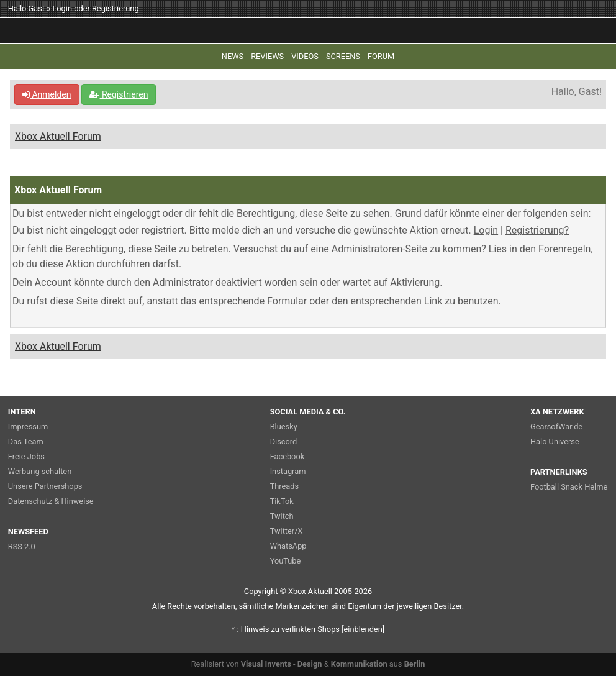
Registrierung (115, 8)
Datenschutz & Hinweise (51, 501)
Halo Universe (555, 441)
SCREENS (343, 56)
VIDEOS (305, 56)
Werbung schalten (40, 471)
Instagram (288, 471)
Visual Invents (266, 664)
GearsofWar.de (556, 427)
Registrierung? (537, 230)
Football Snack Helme (569, 487)
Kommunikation (359, 664)
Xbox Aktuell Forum (58, 136)
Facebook (288, 456)
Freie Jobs (26, 456)
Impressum (28, 427)
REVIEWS (267, 56)
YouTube (286, 561)
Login (62, 8)
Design (310, 664)
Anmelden (47, 94)
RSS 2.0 (22, 546)
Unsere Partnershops (45, 486)
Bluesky (284, 427)
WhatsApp (288, 546)
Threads (284, 486)
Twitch (282, 516)
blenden (363, 629)
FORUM (381, 56)
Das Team (26, 441)
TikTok (282, 501)
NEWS (233, 56)
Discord (284, 441)
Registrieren (119, 94)
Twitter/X (287, 531)
